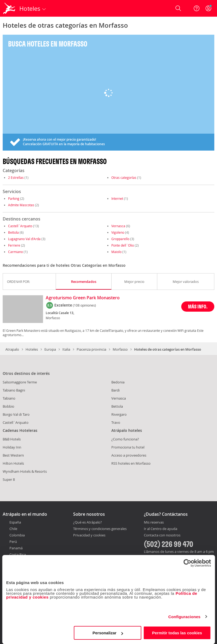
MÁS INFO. (198, 306)
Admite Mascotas (21, 205)
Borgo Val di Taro (16, 414)
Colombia (17, 535)
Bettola (13, 232)
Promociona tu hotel (128, 447)
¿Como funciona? (125, 439)
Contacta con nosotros (162, 535)
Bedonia (118, 382)
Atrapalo (12, 349)
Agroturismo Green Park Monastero (83, 298)
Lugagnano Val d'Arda (24, 239)
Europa (50, 349)
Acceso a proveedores (129, 455)
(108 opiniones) (84, 305)
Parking (14, 198)
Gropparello (120, 239)
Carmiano (15, 252)
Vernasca (118, 226)
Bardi (115, 390)
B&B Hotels (12, 439)
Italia (66, 349)
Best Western (13, 455)
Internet (117, 198)
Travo (116, 422)
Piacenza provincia (91, 349)
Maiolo (116, 252)
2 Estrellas (16, 177)
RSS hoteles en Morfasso (131, 463)
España (15, 522)
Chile (13, 529)
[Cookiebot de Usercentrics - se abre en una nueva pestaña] (187, 563)
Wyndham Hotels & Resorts (25, 471)
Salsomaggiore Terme (20, 382)
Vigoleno (118, 232)
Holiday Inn (12, 447)
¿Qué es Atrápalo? (88, 522)
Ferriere (14, 245)
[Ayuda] (197, 8)
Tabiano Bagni (14, 390)
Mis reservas (154, 522)
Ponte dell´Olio (123, 245)
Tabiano (9, 398)
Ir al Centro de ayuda (161, 529)
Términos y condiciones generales (100, 529)
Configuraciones (184, 617)
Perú (13, 542)
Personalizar (108, 633)
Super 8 (9, 479)
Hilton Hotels (13, 463)
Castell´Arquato (20, 226)
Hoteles (32, 349)
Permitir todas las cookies (177, 633)
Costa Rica (18, 554)
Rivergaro (119, 414)
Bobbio (8, 406)
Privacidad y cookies (89, 535)
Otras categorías (124, 177)
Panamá (16, 548)
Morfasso (120, 349)
